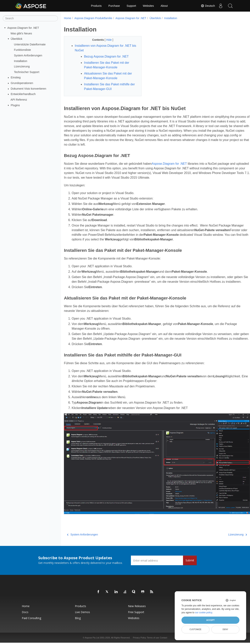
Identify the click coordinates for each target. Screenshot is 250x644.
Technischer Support (27, 72)
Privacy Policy (140, 640)
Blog (78, 620)
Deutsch (208, 6)
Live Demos (82, 614)
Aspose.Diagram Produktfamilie (93, 18)
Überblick (17, 39)
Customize (196, 629)
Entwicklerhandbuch (23, 94)
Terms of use (153, 640)
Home (67, 18)
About (164, 6)
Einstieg (16, 77)
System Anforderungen (28, 55)
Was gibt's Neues (21, 33)
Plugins (15, 105)
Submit (190, 563)
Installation (21, 61)
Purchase (114, 6)
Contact (164, 640)
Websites (148, 6)
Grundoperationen (22, 83)
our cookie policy (204, 613)
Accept (210, 620)
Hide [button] (107, 40)
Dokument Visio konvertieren (29, 89)
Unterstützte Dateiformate (30, 44)
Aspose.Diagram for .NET (23, 28)
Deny (225, 629)
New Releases (137, 608)
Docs (25, 614)
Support (131, 6)
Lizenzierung (22, 66)
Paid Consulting (31, 620)
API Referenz (19, 100)
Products (96, 6)
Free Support (136, 614)
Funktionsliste (22, 50)
